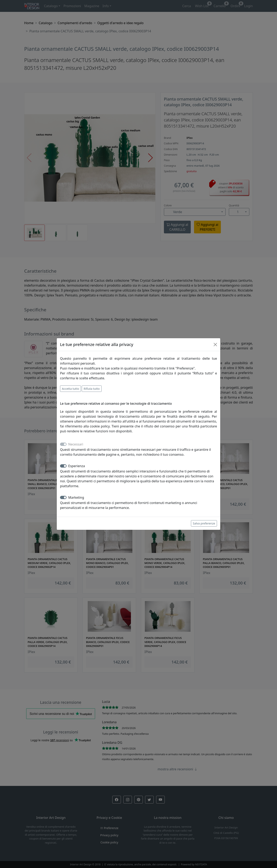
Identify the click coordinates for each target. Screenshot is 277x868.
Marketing (76, 497)
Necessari (76, 444)
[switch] (63, 466)
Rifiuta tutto (92, 389)
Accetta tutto (70, 389)
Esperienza (77, 466)
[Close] (215, 345)
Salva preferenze (204, 523)
